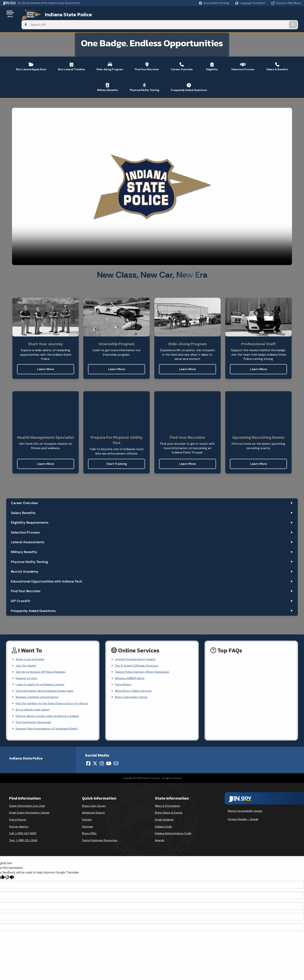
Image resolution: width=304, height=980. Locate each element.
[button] (214, 3)
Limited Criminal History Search (137, 649)
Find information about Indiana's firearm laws (47, 683)
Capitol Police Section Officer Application (144, 662)
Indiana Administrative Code (173, 829)
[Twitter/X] (95, 759)
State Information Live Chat (27, 801)
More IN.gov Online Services (134, 683)
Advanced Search (93, 808)
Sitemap (88, 822)
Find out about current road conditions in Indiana (50, 710)
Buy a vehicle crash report (34, 703)
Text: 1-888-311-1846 (23, 836)
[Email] (116, 759)
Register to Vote (27, 669)
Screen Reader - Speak (243, 815)
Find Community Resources (35, 717)
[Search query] (266, 14)
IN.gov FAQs (89, 829)
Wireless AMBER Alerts (131, 669)
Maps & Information (168, 801)
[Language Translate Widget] (251, 3)
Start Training (117, 453)
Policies (87, 815)
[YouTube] (109, 759)
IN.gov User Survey (94, 801)
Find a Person (18, 815)
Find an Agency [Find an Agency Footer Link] (19, 822)
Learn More (46, 358)
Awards (160, 836)
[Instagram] (102, 759)
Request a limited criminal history (39, 690)
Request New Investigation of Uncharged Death (49, 724)
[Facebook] (88, 759)
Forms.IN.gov (124, 676)
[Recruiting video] (152, 176)
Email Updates (164, 815)
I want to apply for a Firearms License (42, 676)
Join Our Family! (27, 655)
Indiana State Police (62, 14)
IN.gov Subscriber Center (132, 690)
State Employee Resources (100, 836)
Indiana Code (163, 822)
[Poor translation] (9, 873)
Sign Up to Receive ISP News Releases (42, 662)
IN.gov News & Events (169, 808)
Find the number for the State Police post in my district (55, 696)
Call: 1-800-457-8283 (23, 829)
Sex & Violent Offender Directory (138, 655)
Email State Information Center (29, 808)
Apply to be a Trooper (31, 649)
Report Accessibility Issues (245, 806)
